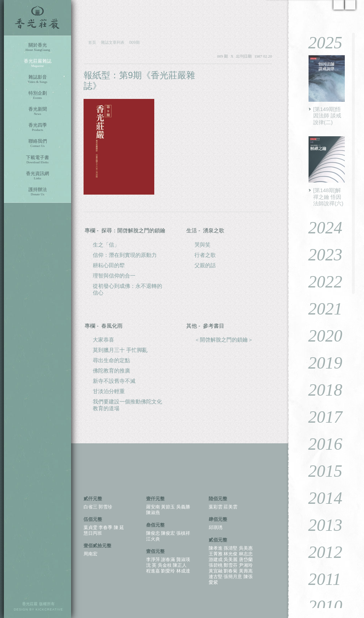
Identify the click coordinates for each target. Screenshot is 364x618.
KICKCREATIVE (49, 609)
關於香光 (38, 47)
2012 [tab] (320, 552)
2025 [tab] (320, 43)
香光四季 (38, 127)
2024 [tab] (320, 228)
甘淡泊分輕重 (109, 391)
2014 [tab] (320, 498)
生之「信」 (106, 245)
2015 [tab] (320, 471)
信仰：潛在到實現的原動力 (125, 255)
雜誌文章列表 (113, 42)
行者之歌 (205, 255)
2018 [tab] (320, 390)
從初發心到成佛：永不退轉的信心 (127, 289)
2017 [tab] (320, 417)
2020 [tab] (320, 336)
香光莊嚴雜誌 (38, 63)
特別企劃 (38, 95)
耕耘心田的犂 (109, 265)
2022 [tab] (320, 282)
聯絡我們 (38, 143)
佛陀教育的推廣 (111, 371)
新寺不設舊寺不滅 (114, 381)
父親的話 (205, 265)
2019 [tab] (320, 363)
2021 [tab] (320, 309)
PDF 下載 (250, 75)
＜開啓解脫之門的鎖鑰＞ (224, 340)
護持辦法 (38, 192)
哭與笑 (202, 245)
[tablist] (326, 320)
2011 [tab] (319, 579)
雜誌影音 (38, 79)
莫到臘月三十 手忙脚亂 (120, 350)
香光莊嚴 (38, 18)
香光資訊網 (38, 176)
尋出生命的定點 (111, 360)
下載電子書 (38, 160)
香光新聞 (38, 111)
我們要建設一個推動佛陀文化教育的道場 (127, 405)
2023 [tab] (320, 255)
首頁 (92, 42)
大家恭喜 (103, 340)
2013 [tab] (320, 525)
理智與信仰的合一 (114, 276)
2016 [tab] (320, 444)
